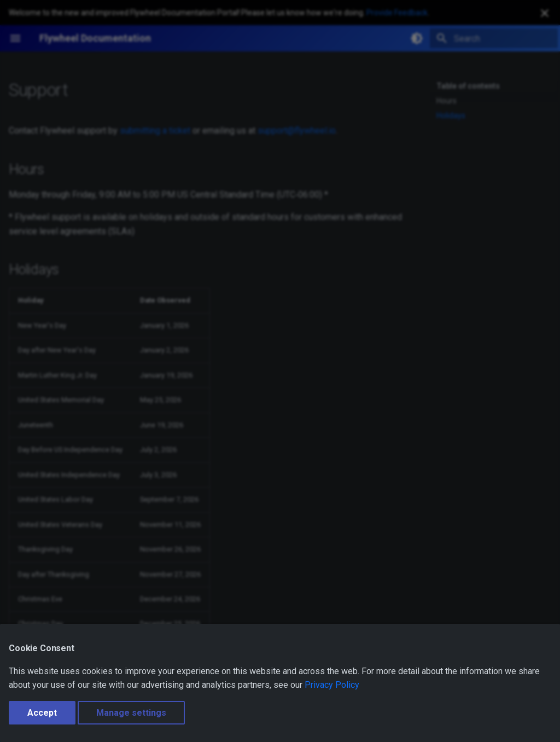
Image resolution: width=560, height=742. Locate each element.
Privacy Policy (332, 685)
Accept (42, 713)
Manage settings (131, 713)
